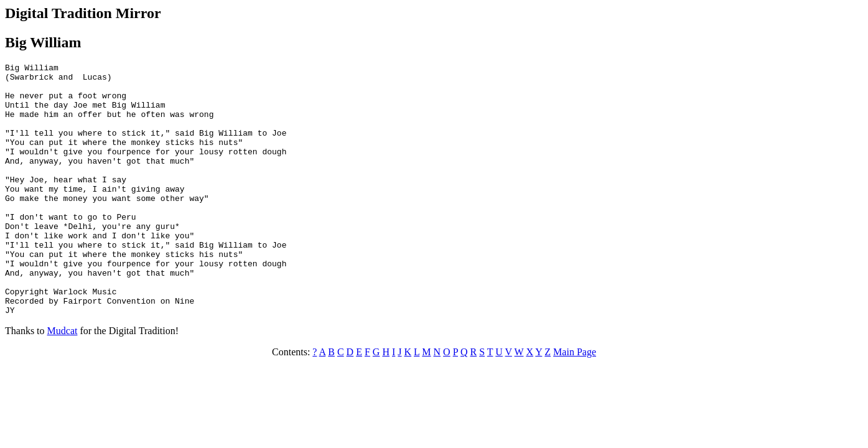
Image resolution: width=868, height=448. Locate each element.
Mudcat (63, 381)
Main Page (575, 402)
